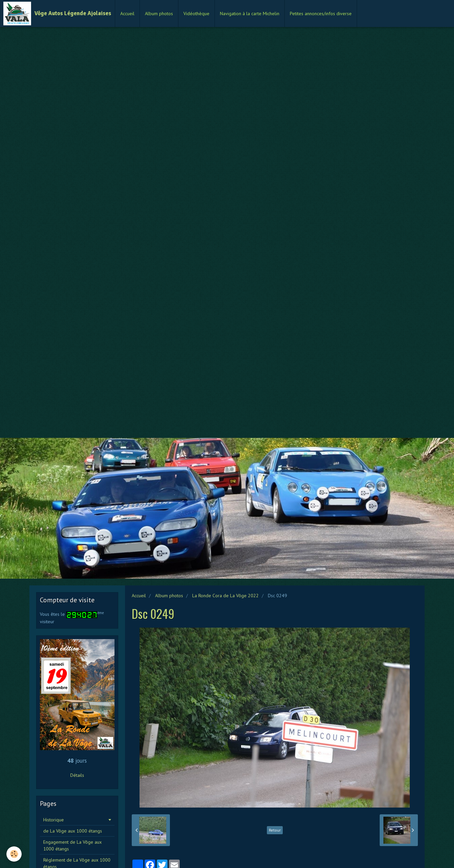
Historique (54, 820)
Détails (77, 775)
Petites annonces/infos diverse (321, 14)
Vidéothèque (196, 14)
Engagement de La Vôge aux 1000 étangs (72, 845)
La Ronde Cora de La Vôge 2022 (225, 596)
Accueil (127, 14)
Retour (275, 830)
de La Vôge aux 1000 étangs (73, 831)
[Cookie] (14, 854)
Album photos (159, 14)
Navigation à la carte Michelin (250, 14)
